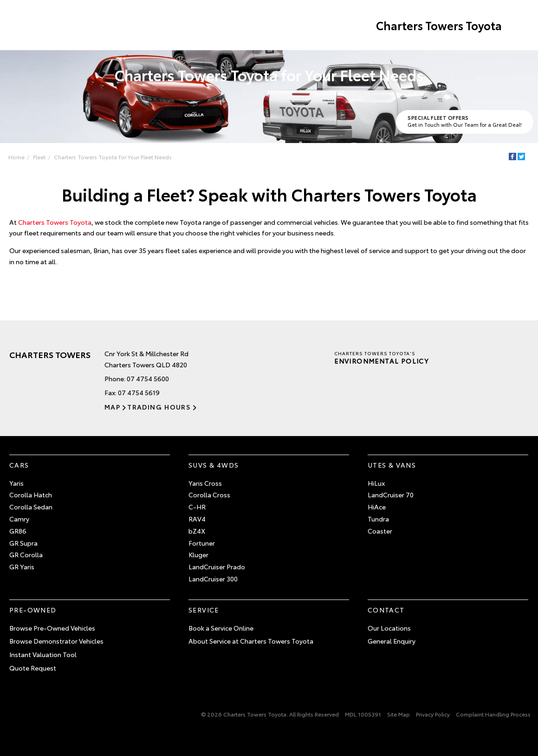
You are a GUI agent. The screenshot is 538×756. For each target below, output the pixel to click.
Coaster (380, 531)
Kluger (198, 554)
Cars (19, 465)
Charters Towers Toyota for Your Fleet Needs (113, 157)
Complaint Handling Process (493, 714)
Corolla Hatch (31, 495)
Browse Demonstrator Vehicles (56, 641)
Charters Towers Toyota (439, 25)
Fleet (39, 157)
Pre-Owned (33, 610)
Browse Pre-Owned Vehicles (52, 628)
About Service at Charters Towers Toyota (251, 641)
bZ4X (197, 531)
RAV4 (197, 519)
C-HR (197, 507)
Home (16, 157)
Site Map (399, 714)
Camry (19, 519)
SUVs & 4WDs (214, 465)
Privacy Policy (433, 714)
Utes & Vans (392, 465)
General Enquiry (392, 641)
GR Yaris (22, 567)
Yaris (16, 483)
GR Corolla (26, 554)
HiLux (376, 483)
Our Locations (389, 628)
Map (112, 407)
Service (204, 610)
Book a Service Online (221, 628)
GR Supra (23, 543)
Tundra (378, 519)
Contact (386, 610)
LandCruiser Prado (217, 567)
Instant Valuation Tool (43, 654)
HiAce (377, 507)
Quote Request (33, 668)
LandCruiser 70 (391, 495)
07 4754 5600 (148, 378)
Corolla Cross (209, 495)
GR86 (18, 531)
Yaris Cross (205, 483)
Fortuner (202, 543)
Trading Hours (159, 407)
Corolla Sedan (31, 507)
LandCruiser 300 (213, 579)
